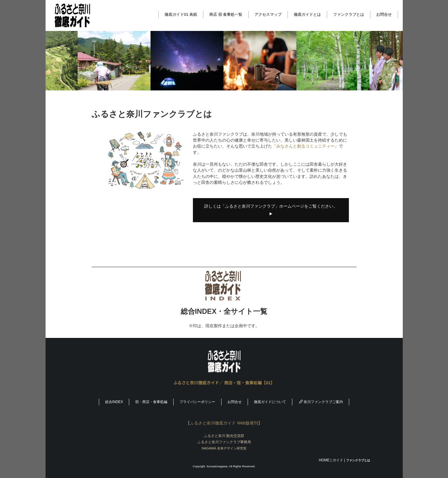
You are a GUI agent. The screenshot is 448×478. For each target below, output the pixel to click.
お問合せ (384, 14)
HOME (324, 460)
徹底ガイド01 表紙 (181, 14)
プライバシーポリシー (197, 402)
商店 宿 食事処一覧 (226, 14)
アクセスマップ (268, 14)
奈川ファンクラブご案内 (321, 402)
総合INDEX (114, 402)
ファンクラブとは (349, 14)
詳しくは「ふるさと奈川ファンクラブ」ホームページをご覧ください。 (271, 210)
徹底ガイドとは (307, 14)
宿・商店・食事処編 (151, 402)
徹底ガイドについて (270, 402)
